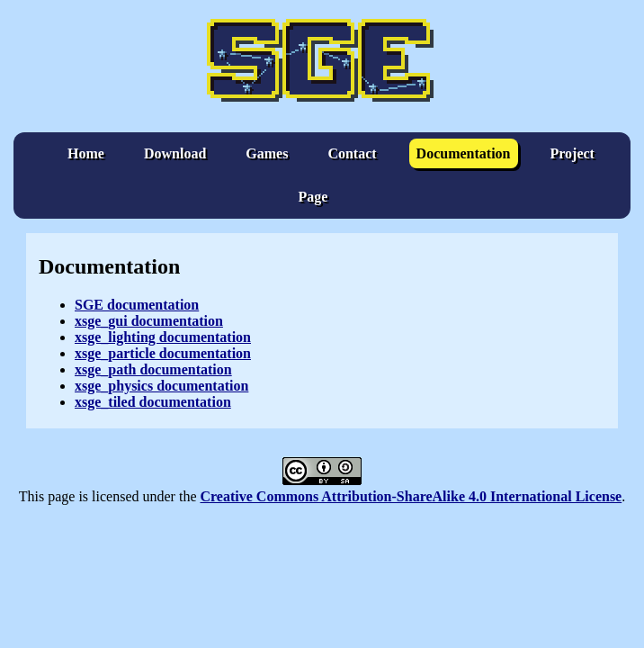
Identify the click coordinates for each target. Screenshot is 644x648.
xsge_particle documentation (163, 353)
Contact (352, 153)
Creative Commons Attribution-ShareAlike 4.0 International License (411, 496)
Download (175, 153)
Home (86, 153)
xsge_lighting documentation (163, 337)
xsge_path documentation (153, 369)
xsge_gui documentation (149, 321)
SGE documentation (137, 305)
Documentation (464, 153)
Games (267, 153)
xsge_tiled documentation (153, 402)
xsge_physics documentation (161, 386)
